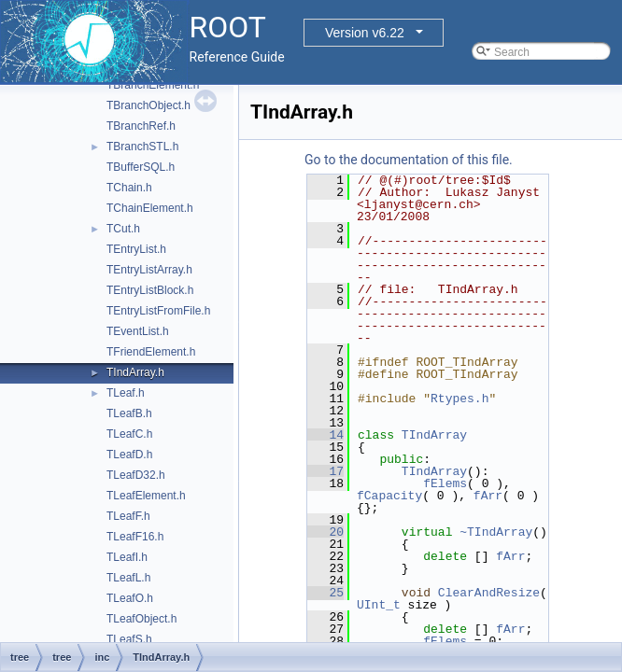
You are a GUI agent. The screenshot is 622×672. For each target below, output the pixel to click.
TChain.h (129, 188)
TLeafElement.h (146, 496)
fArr (488, 496)
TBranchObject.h (148, 105)
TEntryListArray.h (149, 270)
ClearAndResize (489, 593)
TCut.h (123, 229)
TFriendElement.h (151, 352)
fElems (445, 483)
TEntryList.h (136, 249)
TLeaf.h (126, 393)
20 (325, 532)
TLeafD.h (129, 455)
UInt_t (379, 605)
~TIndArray (496, 532)
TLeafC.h (129, 434)
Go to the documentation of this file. (409, 160)
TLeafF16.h (135, 537)
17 (325, 471)
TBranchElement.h (153, 85)
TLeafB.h (129, 413)
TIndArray (434, 435)
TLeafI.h (127, 557)
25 (325, 593)
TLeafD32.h (136, 475)
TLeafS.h (129, 639)
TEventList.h (138, 331)
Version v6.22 (365, 33)
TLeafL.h (128, 578)
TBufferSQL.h (141, 167)
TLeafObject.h (141, 619)
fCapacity (389, 496)
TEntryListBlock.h (150, 290)
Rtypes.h (459, 399)
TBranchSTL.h (142, 147)
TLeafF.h (128, 516)
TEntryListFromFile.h (158, 311)
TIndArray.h (135, 372)
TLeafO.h (130, 598)
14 (325, 435)
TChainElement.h (150, 208)
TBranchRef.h (141, 126)
